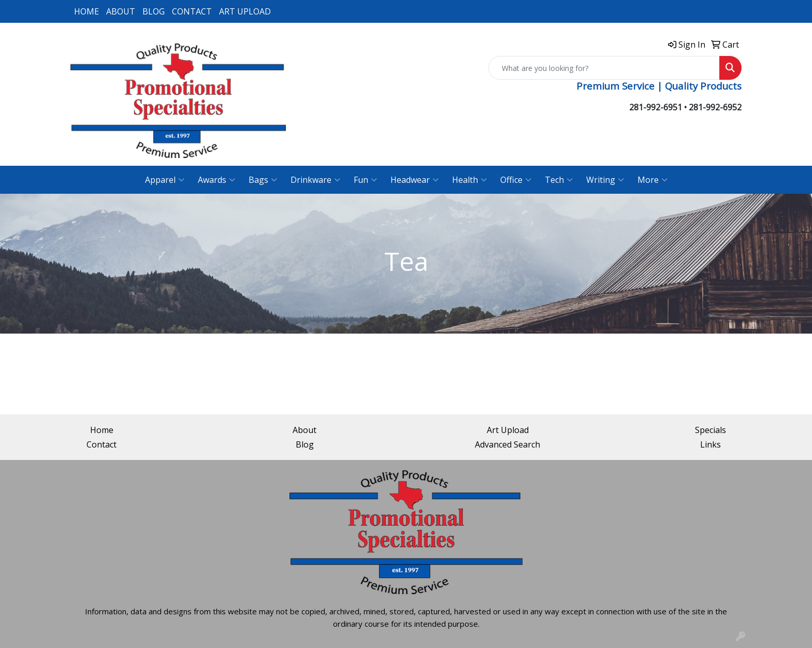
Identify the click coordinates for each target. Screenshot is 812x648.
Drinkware (315, 180)
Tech (559, 180)
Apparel (165, 180)
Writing (605, 180)
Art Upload (508, 430)
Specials (711, 430)
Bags (263, 180)
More (653, 180)
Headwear (415, 180)
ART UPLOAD (245, 11)
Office (516, 180)
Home (102, 430)
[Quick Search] (604, 68)
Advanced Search (508, 444)
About (304, 430)
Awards (216, 180)
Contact (102, 444)
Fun (365, 180)
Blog (305, 444)
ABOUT (121, 11)
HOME (86, 11)
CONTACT (192, 11)
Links (711, 444)
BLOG (154, 11)
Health (469, 180)
